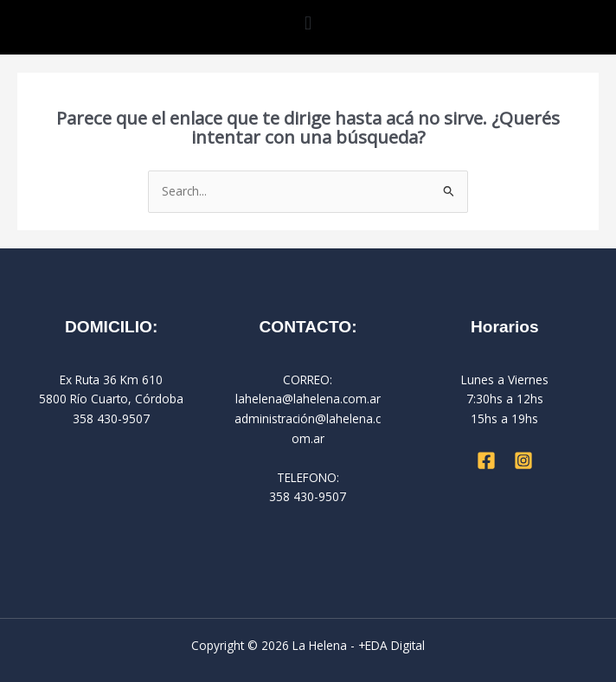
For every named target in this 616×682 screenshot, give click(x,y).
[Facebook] (486, 460)
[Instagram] (523, 460)
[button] (308, 23)
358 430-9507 (308, 496)
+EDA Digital (391, 645)
